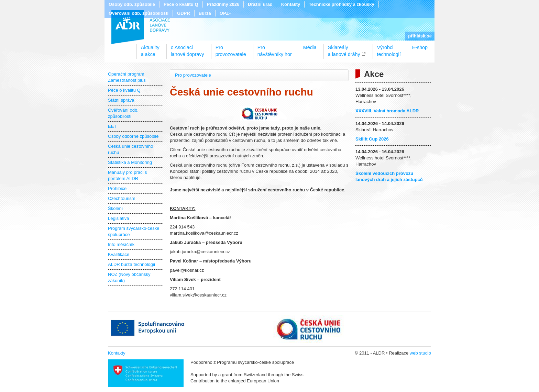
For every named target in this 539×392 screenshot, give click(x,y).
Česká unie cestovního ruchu (131, 149)
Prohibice (117, 188)
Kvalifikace (119, 254)
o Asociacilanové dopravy (188, 48)
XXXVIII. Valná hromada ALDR (387, 111)
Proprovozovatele (231, 48)
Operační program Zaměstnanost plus (127, 77)
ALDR (141, 27)
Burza (205, 13)
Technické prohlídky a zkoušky (342, 4)
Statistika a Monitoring (130, 162)
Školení (115, 208)
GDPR (184, 13)
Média (310, 47)
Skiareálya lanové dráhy (344, 48)
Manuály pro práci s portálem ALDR (127, 175)
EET (112, 126)
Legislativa (118, 218)
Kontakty (291, 4)
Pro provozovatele (193, 75)
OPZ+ (225, 13)
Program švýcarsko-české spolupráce (134, 231)
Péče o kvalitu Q (181, 4)
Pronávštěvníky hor (275, 48)
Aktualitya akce (150, 48)
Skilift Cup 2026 (372, 139)
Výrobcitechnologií (389, 48)
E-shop (420, 47)
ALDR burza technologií (131, 264)
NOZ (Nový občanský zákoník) (129, 277)
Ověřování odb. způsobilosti (139, 13)
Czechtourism (122, 198)
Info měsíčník (121, 244)
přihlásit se (420, 36)
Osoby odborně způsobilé (133, 136)
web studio (420, 353)
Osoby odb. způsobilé (132, 4)
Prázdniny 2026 (223, 4)
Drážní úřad (260, 4)
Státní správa (121, 100)
